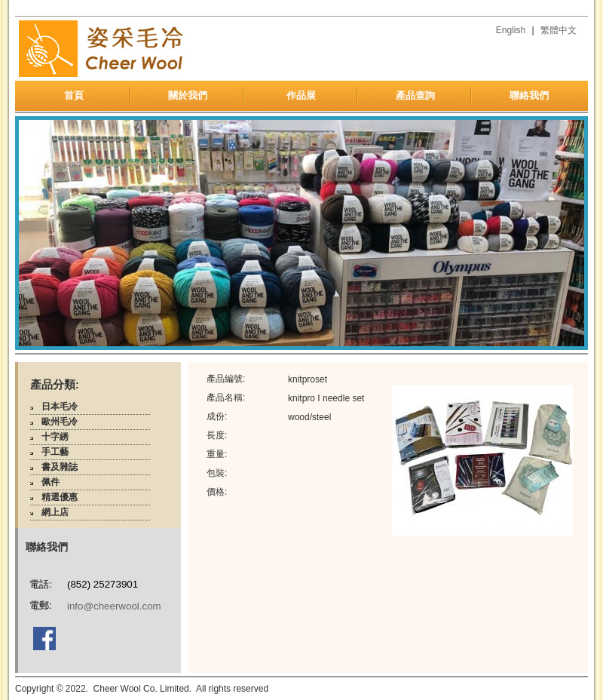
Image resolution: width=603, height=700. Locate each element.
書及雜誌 (60, 467)
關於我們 (188, 95)
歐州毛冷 (60, 422)
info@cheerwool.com (114, 606)
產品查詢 (415, 95)
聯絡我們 (529, 95)
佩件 (51, 482)
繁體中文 (559, 30)
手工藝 (55, 452)
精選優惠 (60, 497)
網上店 (55, 512)
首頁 (74, 95)
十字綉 (55, 437)
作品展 (301, 95)
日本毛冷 (60, 407)
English (511, 30)
